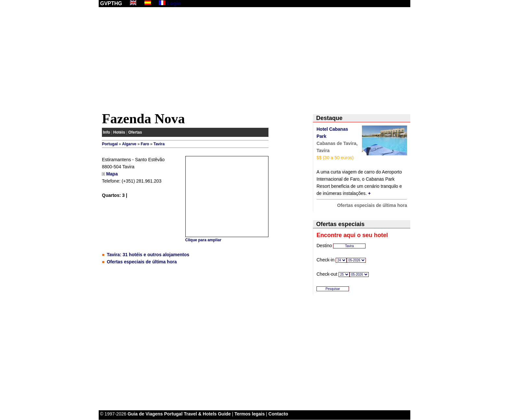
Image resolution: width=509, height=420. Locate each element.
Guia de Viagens (145, 414)
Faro (145, 144)
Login (174, 3)
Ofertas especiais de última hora (142, 262)
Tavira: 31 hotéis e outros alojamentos (148, 255)
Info (106, 132)
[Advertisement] (255, 61)
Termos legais (249, 414)
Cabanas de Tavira (336, 143)
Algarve (129, 144)
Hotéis (119, 132)
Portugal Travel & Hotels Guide (198, 414)
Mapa (112, 174)
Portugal (110, 144)
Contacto (278, 414)
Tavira (159, 144)
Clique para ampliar (203, 240)
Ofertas (135, 132)
